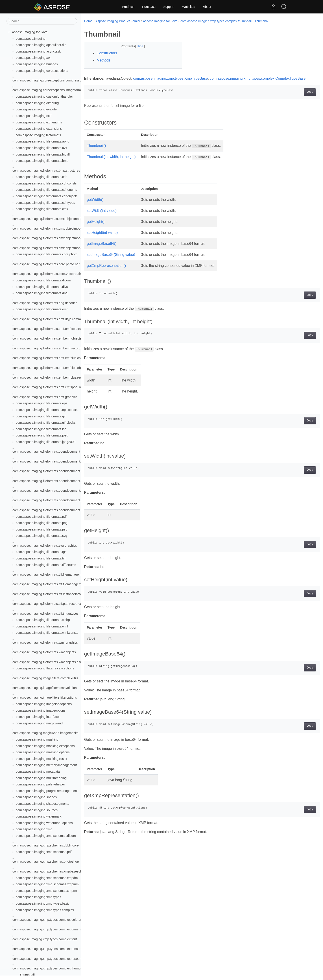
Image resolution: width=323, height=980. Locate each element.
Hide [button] (137, 46)
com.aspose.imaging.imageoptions (41, 710)
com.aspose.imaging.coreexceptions (42, 71)
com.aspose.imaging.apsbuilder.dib (41, 45)
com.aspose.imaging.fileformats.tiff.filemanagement (49, 574)
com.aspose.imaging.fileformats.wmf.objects (44, 652)
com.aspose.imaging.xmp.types (39, 897)
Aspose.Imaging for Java (30, 32)
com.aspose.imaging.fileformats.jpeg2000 (46, 442)
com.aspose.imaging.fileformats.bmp (42, 161)
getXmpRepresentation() (106, 271)
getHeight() (96, 227)
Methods (104, 60)
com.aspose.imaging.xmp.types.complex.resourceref (50, 959)
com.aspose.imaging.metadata (38, 772)
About (207, 7)
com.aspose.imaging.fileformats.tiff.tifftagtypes (46, 614)
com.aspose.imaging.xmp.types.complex (45, 910)
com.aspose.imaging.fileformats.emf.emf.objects (47, 338)
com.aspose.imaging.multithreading (41, 778)
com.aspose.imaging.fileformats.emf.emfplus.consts (50, 358)
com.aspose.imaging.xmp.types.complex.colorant (48, 920)
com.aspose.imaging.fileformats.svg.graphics (45, 546)
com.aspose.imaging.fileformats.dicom (43, 280)
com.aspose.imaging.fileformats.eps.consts (47, 410)
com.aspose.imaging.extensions (39, 129)
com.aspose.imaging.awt (34, 58)
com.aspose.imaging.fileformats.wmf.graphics (45, 642)
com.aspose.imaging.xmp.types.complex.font (45, 939)
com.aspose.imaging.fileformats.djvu (42, 287)
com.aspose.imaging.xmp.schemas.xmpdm (47, 878)
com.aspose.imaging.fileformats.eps (42, 403)
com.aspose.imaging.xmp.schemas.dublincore (46, 845)
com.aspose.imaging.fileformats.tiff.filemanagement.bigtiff (54, 584)
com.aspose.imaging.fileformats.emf (42, 309)
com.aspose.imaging (31, 39)
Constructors (107, 53)
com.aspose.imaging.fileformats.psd (42, 529)
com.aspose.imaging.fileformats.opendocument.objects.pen (55, 510)
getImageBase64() (102, 249)
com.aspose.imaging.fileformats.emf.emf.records (47, 348)
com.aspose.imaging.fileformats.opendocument (46, 452)
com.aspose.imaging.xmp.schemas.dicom (46, 836)
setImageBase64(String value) (111, 260)
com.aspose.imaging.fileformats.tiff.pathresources (48, 604)
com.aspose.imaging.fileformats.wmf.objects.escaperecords (55, 662)
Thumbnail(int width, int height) (111, 162)
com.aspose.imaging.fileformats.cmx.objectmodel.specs (52, 238)
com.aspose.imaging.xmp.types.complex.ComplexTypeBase (132, 84)
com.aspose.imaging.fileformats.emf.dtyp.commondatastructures (59, 319)
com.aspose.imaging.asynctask (38, 51)
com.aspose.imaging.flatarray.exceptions (45, 668)
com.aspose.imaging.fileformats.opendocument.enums (52, 461)
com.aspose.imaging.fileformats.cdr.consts (46, 183)
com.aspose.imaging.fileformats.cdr (41, 177)
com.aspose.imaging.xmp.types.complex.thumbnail (49, 968)
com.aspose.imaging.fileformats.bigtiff (43, 154)
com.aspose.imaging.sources (37, 810)
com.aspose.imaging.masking (37, 739)
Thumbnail (27, 975)
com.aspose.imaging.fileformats (38, 135)
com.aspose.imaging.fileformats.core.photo (47, 254)
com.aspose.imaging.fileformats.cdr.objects (47, 196)
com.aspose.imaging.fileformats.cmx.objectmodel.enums (53, 228)
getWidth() (95, 205)
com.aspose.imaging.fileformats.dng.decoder (45, 303)
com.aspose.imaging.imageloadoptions (44, 704)
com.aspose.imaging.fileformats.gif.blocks (46, 423)
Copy (294, 97)
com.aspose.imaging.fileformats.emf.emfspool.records (51, 387)
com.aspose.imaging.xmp (34, 829)
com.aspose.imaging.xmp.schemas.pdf (44, 852)
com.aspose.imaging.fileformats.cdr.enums (47, 190)
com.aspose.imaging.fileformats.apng (43, 141)
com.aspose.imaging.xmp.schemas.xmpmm (47, 884)
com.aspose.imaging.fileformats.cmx (42, 209)
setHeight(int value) (102, 238)
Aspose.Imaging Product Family (118, 21)
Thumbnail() (96, 151)
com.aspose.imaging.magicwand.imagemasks (46, 733)
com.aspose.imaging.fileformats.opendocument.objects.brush (56, 481)
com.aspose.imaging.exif (34, 116)
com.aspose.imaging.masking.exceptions (45, 746)
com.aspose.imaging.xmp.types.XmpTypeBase (171, 78)
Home (88, 21)
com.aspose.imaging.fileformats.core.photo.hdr (46, 264)
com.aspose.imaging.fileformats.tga (41, 552)
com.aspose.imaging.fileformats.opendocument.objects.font (55, 491)
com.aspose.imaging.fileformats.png (42, 523)
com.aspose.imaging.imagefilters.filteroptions (45, 697)
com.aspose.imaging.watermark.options (44, 823)
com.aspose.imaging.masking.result (42, 759)
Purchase (149, 7)
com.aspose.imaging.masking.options (43, 752)
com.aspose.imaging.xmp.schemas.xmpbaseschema (50, 871)
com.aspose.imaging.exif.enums (39, 122)
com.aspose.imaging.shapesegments (43, 804)
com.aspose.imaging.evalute (36, 109)
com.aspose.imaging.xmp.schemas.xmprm (47, 891)
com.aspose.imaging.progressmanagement (47, 791)
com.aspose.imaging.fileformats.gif (41, 416)
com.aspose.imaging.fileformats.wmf (42, 626)
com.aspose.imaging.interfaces (38, 717)
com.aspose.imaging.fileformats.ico (41, 429)
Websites (189, 7)
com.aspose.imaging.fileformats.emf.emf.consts (47, 329)
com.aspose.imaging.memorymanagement (46, 765)
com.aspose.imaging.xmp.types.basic (43, 903)
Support (169, 7)
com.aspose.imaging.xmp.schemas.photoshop (46, 862)
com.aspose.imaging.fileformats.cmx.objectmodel (48, 219)
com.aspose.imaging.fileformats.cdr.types (46, 203)
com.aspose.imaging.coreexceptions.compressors (48, 80)
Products (128, 7)
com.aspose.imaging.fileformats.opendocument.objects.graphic (58, 500)
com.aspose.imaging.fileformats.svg (42, 536)
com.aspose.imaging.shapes (36, 797)
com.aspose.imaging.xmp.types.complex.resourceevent (52, 949)
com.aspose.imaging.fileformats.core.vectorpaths (48, 274)
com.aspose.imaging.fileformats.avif (42, 148)
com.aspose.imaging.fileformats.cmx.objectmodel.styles (52, 248)
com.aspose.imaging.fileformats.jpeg (42, 435)
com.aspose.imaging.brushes (37, 64)
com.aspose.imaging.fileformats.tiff (41, 558)
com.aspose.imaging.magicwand (39, 723)
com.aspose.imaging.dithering (37, 103)
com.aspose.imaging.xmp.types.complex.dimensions (50, 929)
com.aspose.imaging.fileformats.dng (42, 293)
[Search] (42, 21)
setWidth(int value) (102, 216)
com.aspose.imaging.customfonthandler (44, 96)
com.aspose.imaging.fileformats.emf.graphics (45, 397)
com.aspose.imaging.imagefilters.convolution (45, 688)
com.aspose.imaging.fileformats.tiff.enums (46, 565)
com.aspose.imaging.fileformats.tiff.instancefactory (49, 594)
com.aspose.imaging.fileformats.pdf (41, 517)
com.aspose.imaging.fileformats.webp (43, 620)
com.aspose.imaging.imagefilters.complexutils (45, 678)
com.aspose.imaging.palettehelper (40, 784)
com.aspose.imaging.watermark (39, 816)
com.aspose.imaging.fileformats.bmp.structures (46, 171)
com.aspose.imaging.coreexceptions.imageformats (49, 90)
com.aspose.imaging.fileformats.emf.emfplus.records (50, 377)
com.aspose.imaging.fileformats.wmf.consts (47, 633)
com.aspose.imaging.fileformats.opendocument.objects (52, 471)
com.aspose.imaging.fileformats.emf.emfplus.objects (50, 368)
